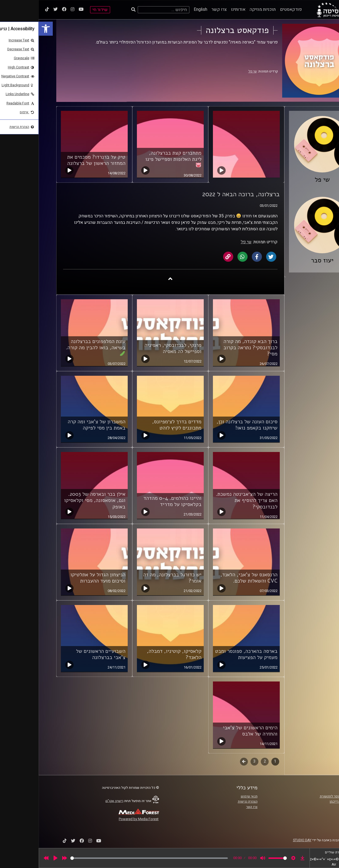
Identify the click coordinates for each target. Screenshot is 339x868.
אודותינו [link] (200, 9)
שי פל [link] (214, 71)
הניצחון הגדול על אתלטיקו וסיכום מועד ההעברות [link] (59, 578)
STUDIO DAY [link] (264, 840)
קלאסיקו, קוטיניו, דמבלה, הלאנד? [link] (136, 654)
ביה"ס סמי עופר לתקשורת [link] (299, 796)
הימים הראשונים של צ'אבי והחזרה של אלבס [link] (212, 731)
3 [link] (216, 761)
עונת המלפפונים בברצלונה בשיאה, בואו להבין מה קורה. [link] (57, 347)
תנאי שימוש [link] (210, 796)
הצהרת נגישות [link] (209, 802)
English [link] (162, 9)
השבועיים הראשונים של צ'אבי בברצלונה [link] (62, 654)
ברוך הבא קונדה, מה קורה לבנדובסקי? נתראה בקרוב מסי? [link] (212, 348)
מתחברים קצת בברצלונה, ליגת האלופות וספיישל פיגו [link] (135, 159)
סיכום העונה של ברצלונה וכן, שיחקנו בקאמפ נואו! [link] (208, 425)
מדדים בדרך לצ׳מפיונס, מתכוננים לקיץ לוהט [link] (138, 425)
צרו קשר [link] (180, 9)
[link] (7, 29)
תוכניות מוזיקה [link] (224, 9)
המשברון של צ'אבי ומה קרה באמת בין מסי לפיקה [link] (58, 425)
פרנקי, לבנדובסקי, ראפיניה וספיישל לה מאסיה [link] (134, 348)
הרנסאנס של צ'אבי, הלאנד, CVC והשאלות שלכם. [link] (210, 578)
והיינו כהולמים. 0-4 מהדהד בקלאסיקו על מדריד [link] (134, 501)
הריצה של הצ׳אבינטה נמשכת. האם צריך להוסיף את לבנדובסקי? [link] (208, 500)
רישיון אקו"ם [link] (76, 801)
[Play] (17, 858)
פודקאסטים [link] (252, 9)
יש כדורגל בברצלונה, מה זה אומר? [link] (134, 578)
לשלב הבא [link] (205, 762)
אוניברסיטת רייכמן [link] (304, 802)
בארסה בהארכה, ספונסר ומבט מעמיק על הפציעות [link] (208, 654)
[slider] (110, 858)
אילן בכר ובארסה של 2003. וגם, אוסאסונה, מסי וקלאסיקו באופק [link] (56, 500)
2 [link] (226, 761)
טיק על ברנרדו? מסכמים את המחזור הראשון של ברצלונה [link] (57, 160)
